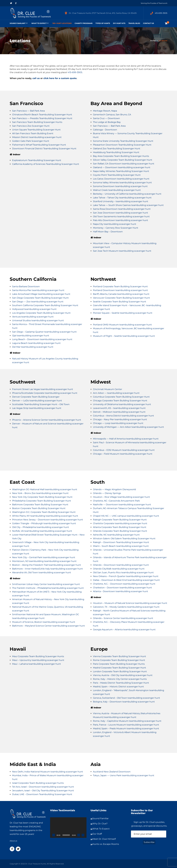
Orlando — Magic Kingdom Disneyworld (114, 489)
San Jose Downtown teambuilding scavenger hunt (120, 213)
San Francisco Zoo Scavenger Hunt (31, 126)
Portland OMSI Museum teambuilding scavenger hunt (122, 325)
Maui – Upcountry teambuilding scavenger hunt (38, 660)
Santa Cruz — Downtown (106, 118)
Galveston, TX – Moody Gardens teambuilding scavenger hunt (126, 607)
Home (153, 41)
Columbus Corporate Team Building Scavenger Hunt (121, 397)
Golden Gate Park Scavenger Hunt (31, 141)
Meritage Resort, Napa (105, 111)
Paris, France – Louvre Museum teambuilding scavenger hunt (126, 725)
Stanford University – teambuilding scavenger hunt (121, 201)
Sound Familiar (100, 818)
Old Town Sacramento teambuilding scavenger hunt (121, 216)
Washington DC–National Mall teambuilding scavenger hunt (45, 489)
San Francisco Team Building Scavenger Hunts (37, 122)
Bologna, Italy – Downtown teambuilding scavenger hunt (124, 702)
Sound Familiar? (18, 23)
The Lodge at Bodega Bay (107, 122)
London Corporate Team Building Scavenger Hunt (120, 671)
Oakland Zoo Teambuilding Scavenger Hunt (117, 149)
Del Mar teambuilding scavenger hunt (33, 347)
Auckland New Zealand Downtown (112, 772)
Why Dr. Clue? (100, 824)
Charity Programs (84, 23)
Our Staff (97, 834)
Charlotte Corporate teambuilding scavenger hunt (120, 523)
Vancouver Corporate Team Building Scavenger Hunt (121, 298)
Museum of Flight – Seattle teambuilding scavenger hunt (124, 336)
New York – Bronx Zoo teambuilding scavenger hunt (40, 493)
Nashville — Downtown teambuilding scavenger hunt (122, 505)
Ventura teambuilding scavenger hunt (33, 317)
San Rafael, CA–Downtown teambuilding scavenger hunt (124, 164)
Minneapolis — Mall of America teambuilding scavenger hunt (126, 439)
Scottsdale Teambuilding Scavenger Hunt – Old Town (41, 404)
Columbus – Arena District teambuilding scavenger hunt (123, 416)
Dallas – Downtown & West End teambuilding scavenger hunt (126, 580)
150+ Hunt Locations (62, 23)
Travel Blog (134, 23)
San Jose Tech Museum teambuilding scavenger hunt (122, 251)
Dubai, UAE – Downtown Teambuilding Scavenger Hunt (42, 794)
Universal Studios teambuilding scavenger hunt (38, 320)
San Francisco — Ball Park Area (28, 111)
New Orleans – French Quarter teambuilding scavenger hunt (126, 576)
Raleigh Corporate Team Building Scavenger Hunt (120, 520)
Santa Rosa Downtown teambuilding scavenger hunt (122, 209)
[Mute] (79, 835)
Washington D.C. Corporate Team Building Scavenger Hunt (44, 512)
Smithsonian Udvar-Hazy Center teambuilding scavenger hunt (46, 584)
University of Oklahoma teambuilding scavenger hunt (122, 404)
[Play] (54, 835)
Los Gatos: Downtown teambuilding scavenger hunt (121, 179)
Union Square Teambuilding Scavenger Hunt (36, 130)
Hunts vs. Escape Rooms (106, 844)
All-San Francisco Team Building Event (33, 133)
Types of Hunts (103, 23)
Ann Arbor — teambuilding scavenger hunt (116, 393)
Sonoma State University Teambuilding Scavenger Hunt (123, 141)
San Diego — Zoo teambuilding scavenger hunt (38, 302)
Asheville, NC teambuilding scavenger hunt (116, 535)
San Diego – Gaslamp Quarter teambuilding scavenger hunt (44, 332)
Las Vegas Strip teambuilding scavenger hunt (37, 408)
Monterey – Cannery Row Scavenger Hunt (116, 228)
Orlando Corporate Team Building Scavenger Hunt (120, 531)
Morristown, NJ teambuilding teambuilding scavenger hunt (44, 561)
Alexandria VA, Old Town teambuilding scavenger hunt (42, 572)
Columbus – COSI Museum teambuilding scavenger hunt (124, 450)
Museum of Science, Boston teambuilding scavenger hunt (44, 622)
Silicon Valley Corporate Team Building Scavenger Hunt (123, 160)
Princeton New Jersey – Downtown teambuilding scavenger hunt (48, 520)
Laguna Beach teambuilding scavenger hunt (36, 343)
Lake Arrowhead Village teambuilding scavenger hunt (41, 294)
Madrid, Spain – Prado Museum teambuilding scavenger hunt (126, 729)
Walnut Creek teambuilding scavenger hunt (117, 190)
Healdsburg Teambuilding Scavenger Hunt (116, 152)
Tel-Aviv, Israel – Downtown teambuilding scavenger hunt (43, 787)
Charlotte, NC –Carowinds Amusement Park (116, 501)
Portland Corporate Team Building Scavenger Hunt (120, 286)
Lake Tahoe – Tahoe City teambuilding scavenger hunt (122, 198)
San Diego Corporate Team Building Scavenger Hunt (40, 298)
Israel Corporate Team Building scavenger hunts (38, 783)
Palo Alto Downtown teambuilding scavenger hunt (120, 220)
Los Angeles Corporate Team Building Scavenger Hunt (41, 313)
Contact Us (149, 23)
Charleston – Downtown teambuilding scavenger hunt (122, 588)
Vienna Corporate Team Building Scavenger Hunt (119, 656)
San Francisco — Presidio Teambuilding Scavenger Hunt (42, 118)
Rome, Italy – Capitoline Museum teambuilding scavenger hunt (127, 721)
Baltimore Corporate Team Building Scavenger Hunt (40, 505)
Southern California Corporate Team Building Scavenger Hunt (45, 305)
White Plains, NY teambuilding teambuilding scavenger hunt (45, 516)
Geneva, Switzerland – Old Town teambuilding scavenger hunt (126, 698)
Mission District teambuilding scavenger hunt (37, 137)
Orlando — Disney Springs (107, 493)
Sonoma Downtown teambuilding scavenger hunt (120, 186)
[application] (68, 828)
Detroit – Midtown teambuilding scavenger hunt (119, 412)
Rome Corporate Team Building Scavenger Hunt (119, 660)
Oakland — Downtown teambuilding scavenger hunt (122, 167)
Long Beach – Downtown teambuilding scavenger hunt (42, 339)
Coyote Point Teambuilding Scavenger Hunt (117, 175)
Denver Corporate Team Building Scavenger (36, 397)
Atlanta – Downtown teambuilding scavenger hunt (120, 591)
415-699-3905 (161, 13)
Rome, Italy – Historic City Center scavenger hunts (120, 679)
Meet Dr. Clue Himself (104, 839)
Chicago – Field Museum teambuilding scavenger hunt (123, 454)
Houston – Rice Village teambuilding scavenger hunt (121, 497)
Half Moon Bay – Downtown (108, 232)
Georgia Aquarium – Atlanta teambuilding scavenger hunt (124, 630)
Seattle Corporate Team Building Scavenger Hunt (120, 302)
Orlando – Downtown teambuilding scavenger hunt (121, 565)
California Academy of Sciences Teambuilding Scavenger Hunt (46, 164)
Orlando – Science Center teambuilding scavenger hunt (123, 618)
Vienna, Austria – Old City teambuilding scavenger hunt (123, 675)
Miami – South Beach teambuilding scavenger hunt (121, 546)
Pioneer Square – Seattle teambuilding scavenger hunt (123, 313)
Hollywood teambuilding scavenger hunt (34, 309)
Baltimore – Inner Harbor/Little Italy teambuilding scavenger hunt (47, 569)
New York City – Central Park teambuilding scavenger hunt (44, 557)
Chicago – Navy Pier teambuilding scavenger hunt (120, 419)
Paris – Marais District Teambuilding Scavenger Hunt (121, 683)
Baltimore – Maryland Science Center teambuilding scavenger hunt (48, 626)
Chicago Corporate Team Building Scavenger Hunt (120, 401)
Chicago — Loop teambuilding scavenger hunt (118, 423)
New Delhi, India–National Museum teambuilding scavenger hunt (48, 772)
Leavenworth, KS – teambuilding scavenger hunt (119, 408)
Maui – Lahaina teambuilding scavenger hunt (37, 664)
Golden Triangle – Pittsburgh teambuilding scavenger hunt (44, 523)
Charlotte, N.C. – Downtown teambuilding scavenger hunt (124, 584)
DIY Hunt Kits (119, 23)
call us (36, 78)
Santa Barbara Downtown (26, 286)
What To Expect (39, 23)
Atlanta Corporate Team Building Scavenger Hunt (120, 527)
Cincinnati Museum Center (107, 389)
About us (13, 841)
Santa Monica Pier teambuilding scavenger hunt (38, 290)
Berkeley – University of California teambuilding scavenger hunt (127, 194)
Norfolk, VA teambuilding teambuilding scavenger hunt (42, 531)
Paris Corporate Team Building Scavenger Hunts (119, 664)
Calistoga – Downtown (105, 130)
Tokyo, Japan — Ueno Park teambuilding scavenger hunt (124, 775)
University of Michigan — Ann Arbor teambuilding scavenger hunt (128, 427)
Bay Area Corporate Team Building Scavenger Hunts (121, 156)
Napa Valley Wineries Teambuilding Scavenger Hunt (121, 171)
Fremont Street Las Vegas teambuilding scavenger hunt (43, 389)
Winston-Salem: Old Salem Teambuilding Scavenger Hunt (124, 539)
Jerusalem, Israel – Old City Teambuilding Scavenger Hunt (43, 791)
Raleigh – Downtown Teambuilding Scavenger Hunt (121, 542)
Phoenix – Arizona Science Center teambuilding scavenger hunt (47, 420)
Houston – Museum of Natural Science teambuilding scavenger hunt (130, 603)
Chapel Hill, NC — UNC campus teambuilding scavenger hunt (126, 516)
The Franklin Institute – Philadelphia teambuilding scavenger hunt (48, 588)
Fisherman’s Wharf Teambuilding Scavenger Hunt (39, 145)
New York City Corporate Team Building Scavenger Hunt (42, 497)
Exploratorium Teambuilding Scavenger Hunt (37, 160)
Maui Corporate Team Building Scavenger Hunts (38, 656)
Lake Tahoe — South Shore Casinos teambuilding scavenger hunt (128, 205)
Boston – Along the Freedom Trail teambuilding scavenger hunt (47, 565)
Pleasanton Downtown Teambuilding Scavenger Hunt (122, 145)
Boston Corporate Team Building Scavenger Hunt (39, 508)
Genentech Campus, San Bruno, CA (112, 115)
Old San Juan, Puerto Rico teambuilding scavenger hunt (123, 572)
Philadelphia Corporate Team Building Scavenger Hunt (42, 501)
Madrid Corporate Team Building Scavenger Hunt (119, 668)
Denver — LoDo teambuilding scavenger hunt (37, 401)
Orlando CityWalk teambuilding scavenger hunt (119, 569)
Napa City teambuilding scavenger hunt (115, 224)
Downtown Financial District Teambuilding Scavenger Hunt (44, 149)
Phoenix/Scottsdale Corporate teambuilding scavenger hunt (45, 393)
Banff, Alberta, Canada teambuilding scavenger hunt (121, 294)
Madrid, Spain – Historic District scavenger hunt (118, 687)
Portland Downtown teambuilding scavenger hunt (120, 290)
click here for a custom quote (60, 78)
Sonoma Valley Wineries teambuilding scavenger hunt (122, 183)
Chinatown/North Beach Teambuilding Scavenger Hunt (42, 115)
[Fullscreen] (83, 835)
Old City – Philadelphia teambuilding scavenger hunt (41, 527)
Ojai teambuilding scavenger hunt (31, 336)
